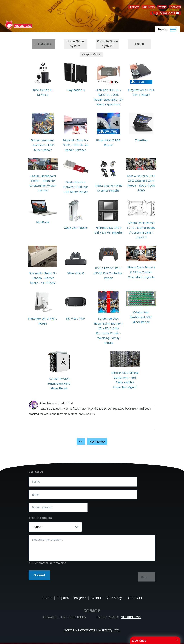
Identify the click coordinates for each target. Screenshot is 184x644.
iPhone (139, 44)
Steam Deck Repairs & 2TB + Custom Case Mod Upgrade (141, 272)
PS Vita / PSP (76, 319)
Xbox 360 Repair (76, 228)
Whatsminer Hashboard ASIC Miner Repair (141, 317)
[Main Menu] (167, 29)
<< (81, 442)
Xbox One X (76, 273)
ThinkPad (141, 140)
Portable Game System (107, 44)
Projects (134, 7)
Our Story (148, 7)
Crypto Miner (91, 54)
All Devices (43, 44)
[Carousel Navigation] (92, 442)
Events (162, 7)
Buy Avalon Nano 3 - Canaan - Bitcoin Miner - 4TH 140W (43, 278)
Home (47, 598)
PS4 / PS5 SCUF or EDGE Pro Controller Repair (108, 273)
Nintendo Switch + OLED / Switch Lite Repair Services (76, 145)
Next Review (97, 442)
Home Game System (75, 44)
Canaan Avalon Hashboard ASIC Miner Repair (59, 384)
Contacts (175, 7)
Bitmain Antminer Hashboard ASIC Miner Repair (43, 145)
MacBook (43, 222)
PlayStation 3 (76, 90)
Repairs (63, 598)
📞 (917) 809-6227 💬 (165, 13)
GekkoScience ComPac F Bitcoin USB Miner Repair (76, 187)
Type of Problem (40, 518)
